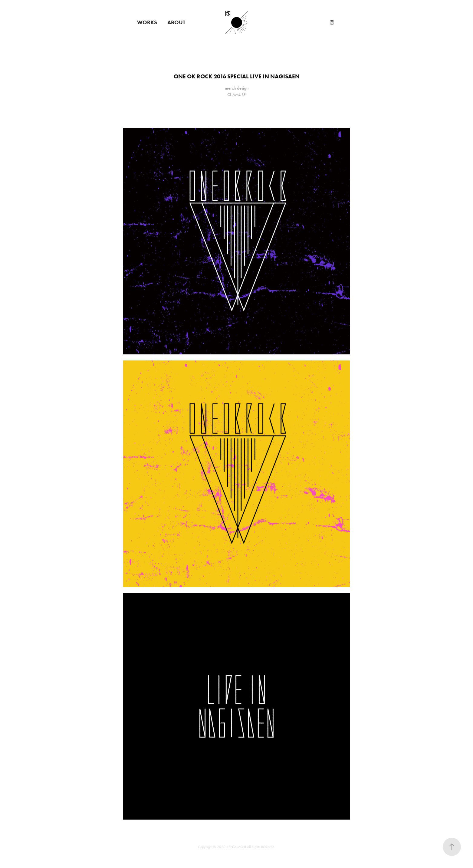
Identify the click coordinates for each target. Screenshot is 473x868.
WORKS (147, 22)
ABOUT (176, 22)
